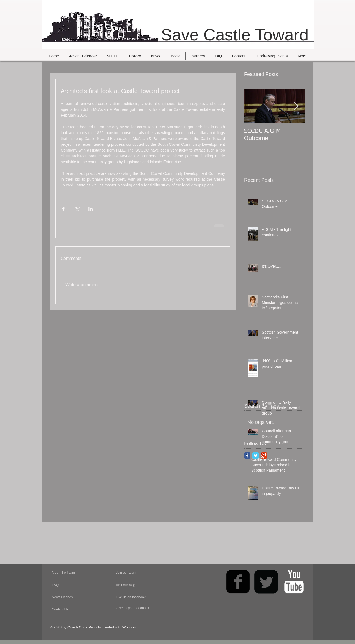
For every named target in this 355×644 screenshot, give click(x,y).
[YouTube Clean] (294, 582)
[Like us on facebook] (133, 597)
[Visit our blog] (129, 585)
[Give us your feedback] (135, 608)
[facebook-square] (238, 582)
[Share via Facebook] (63, 209)
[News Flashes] (68, 597)
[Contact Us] (65, 609)
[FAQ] (68, 585)
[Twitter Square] (266, 582)
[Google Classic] (264, 455)
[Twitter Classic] (256, 455)
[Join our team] (131, 573)
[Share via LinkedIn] (91, 209)
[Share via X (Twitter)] (77, 209)
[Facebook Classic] (247, 455)
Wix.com (129, 627)
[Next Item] (296, 106)
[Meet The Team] (73, 573)
